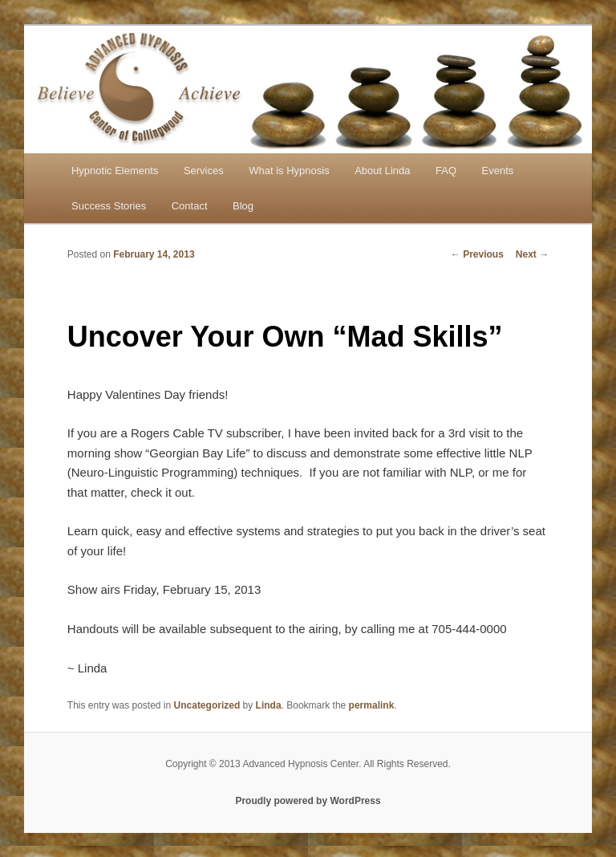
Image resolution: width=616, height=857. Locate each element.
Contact (190, 206)
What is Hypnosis (289, 171)
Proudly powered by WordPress (308, 801)
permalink (372, 705)
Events (498, 171)
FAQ (446, 171)
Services (204, 171)
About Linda (382, 171)
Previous (477, 254)
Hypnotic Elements (115, 171)
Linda (269, 705)
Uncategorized (207, 705)
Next (532, 254)
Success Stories (109, 206)
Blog (243, 206)
